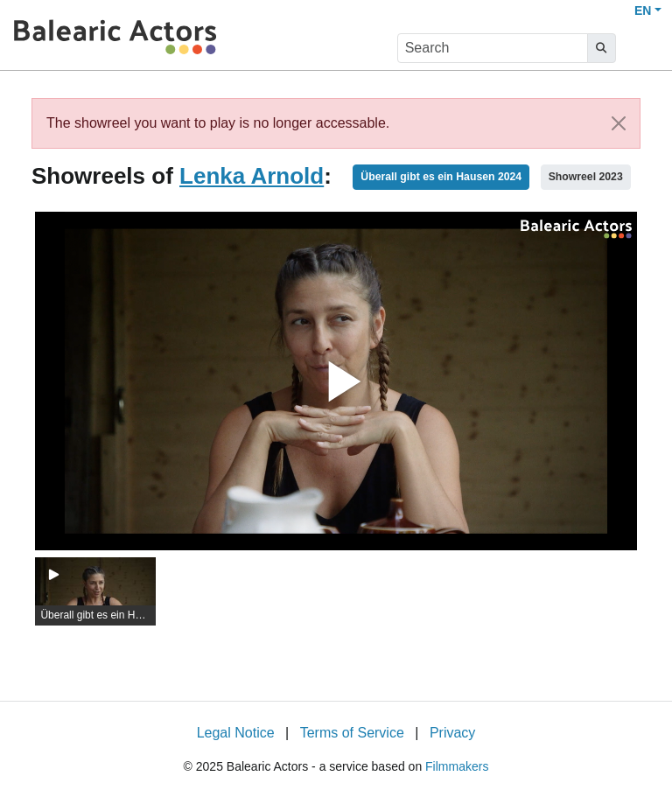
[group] (95, 591)
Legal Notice (236, 733)
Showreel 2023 (586, 177)
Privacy (452, 733)
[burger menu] (642, 49)
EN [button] (643, 10)
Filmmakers (457, 766)
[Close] (619, 123)
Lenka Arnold (252, 176)
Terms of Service (352, 733)
